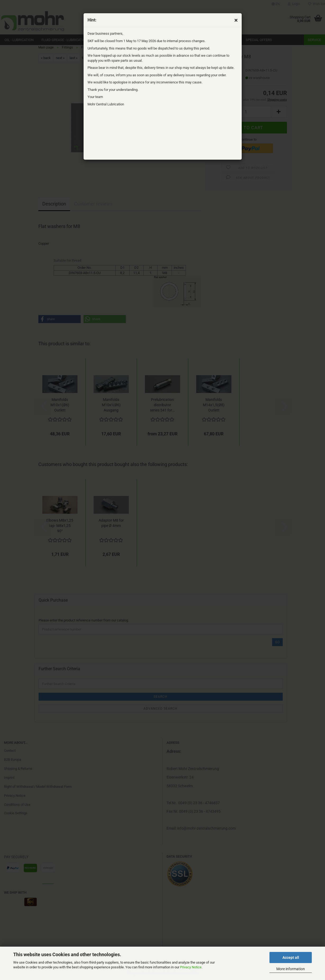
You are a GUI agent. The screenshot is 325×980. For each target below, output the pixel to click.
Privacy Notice (191, 967)
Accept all (291, 957)
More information (291, 969)
